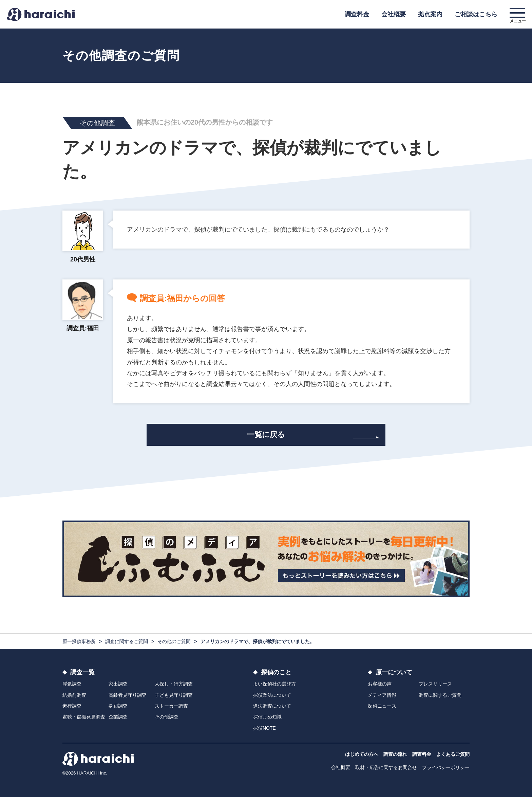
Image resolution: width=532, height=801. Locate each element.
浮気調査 (72, 688)
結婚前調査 (74, 699)
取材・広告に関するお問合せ (386, 771)
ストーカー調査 (171, 710)
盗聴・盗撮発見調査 (84, 721)
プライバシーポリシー (446, 771)
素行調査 (72, 710)
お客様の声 (380, 688)
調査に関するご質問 (127, 645)
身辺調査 (118, 710)
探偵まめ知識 (267, 721)
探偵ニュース (382, 710)
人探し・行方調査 (174, 688)
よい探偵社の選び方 (274, 688)
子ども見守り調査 (174, 699)
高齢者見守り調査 (128, 699)
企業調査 (118, 721)
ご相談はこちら (476, 14)
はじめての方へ (362, 758)
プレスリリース (435, 688)
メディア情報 (382, 699)
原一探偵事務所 (79, 645)
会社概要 (394, 14)
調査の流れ (395, 758)
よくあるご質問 (453, 758)
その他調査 (167, 721)
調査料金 (357, 14)
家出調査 (118, 688)
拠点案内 (430, 14)
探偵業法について (272, 699)
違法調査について (272, 710)
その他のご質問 (174, 645)
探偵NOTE (264, 732)
